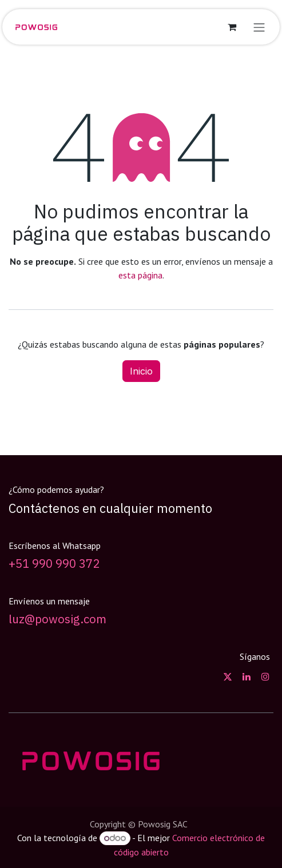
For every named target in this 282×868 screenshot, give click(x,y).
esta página (140, 275)
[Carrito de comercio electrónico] (232, 27)
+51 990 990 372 (54, 564)
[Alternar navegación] (259, 27)
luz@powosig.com (57, 619)
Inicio (141, 371)
